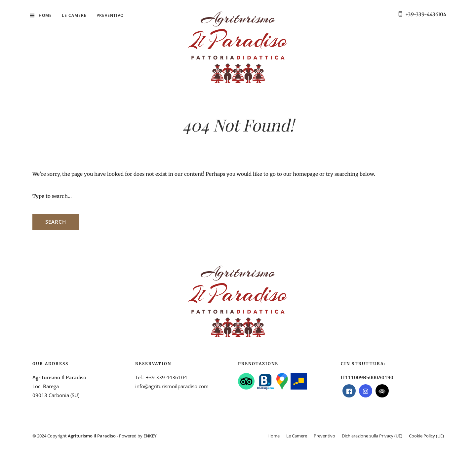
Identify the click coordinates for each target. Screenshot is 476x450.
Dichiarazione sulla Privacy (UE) (372, 436)
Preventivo (110, 15)
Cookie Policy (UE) (426, 436)
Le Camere (74, 15)
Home (45, 15)
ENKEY (150, 436)
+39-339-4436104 (426, 14)
